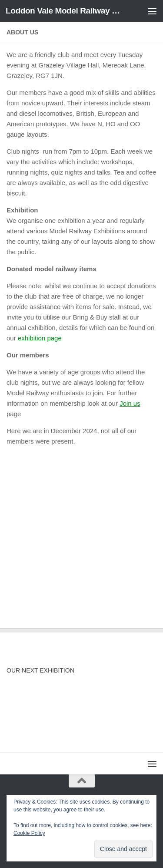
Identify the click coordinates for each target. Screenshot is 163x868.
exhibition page (40, 338)
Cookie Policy (29, 833)
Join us (130, 403)
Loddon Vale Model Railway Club (64, 11)
